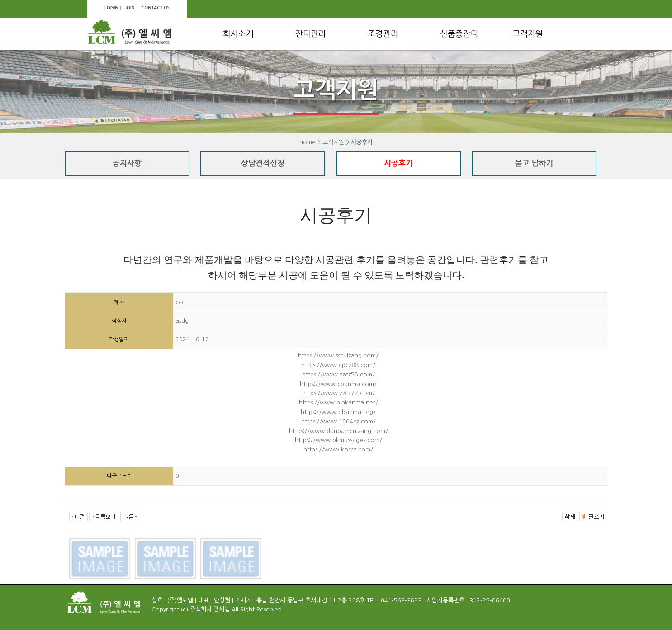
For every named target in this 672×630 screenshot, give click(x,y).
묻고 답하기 (534, 163)
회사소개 (238, 34)
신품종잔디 (459, 34)
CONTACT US (156, 8)
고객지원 (528, 34)
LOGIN (111, 8)
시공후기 (398, 163)
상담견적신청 (263, 163)
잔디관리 (311, 34)
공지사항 (127, 163)
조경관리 (383, 34)
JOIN (130, 8)
